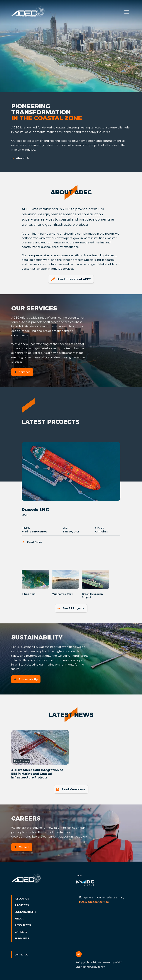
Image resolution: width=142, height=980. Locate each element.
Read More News (71, 789)
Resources (23, 925)
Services (22, 372)
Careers (21, 847)
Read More (32, 542)
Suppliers (22, 938)
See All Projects (71, 608)
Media (19, 919)
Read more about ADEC (71, 279)
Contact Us (21, 955)
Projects (22, 905)
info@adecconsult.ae (94, 902)
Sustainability (26, 679)
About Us (20, 158)
